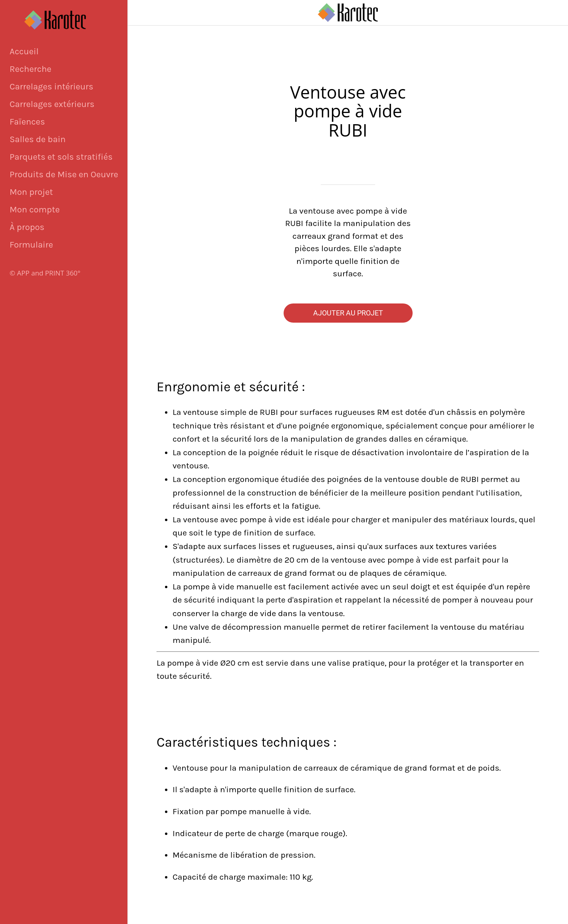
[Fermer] (141, 13)
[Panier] (547, 13)
